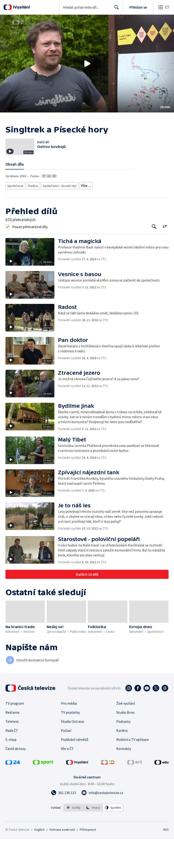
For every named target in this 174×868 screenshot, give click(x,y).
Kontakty (124, 777)
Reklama (12, 741)
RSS (166, 858)
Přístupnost (88, 858)
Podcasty (123, 750)
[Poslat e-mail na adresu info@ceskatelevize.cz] (102, 822)
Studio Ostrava (72, 750)
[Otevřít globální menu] (164, 7)
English (39, 858)
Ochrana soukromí (62, 858)
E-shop (11, 768)
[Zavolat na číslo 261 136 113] (63, 822)
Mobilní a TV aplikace (133, 768)
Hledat (115, 9)
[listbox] (93, 837)
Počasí (66, 759)
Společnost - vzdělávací (92, 215)
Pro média (69, 732)
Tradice (32, 215)
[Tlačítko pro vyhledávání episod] (154, 255)
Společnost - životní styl (57, 215)
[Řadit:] (165, 255)
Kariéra (122, 759)
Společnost (15, 215)
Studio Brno (125, 741)
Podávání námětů (75, 768)
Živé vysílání (126, 732)
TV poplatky (70, 741)
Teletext (12, 750)
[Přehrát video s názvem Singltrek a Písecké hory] (87, 64)
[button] (87, 64)
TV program (15, 732)
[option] (73, 837)
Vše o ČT (67, 777)
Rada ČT (12, 759)
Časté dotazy (16, 777)
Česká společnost (123, 215)
